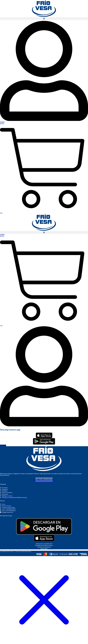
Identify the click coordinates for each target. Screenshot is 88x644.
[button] (44, 19)
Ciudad (2, 122)
